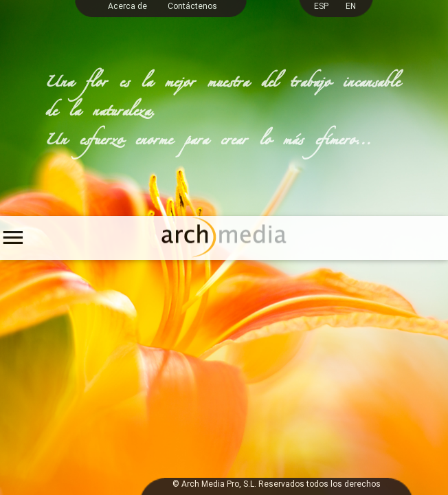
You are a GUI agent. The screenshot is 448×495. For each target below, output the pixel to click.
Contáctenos (192, 6)
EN (351, 6)
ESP (321, 6)
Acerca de (127, 6)
